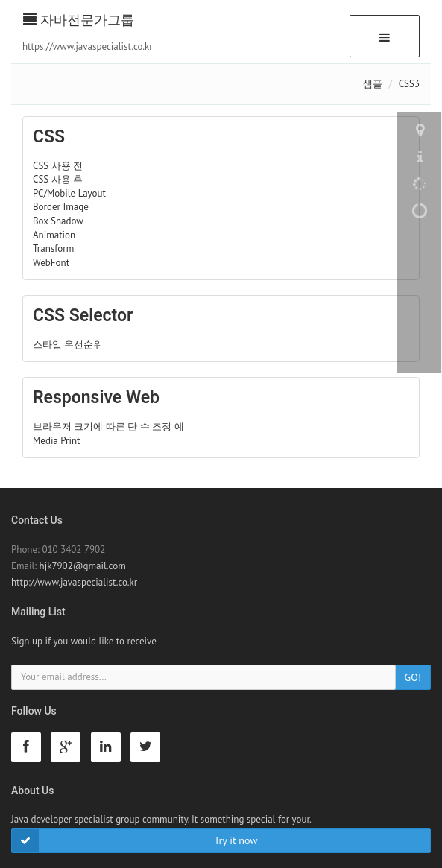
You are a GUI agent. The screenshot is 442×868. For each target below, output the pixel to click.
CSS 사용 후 (58, 179)
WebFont (51, 263)
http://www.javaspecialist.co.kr (74, 582)
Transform (53, 248)
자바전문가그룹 (79, 20)
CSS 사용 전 (58, 166)
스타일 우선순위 (68, 345)
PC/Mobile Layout (69, 193)
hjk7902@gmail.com (83, 566)
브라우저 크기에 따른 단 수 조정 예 (108, 427)
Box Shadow (58, 221)
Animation (54, 235)
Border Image (61, 207)
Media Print (57, 441)
